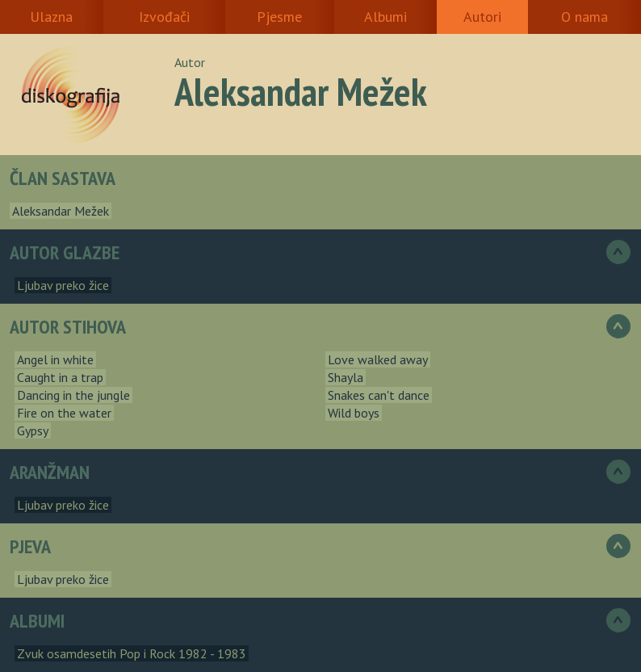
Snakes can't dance (379, 395)
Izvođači (164, 17)
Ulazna (51, 17)
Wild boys (354, 413)
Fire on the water (64, 413)
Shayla (346, 377)
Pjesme (279, 17)
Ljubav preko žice (63, 285)
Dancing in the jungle (73, 395)
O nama (584, 17)
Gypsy (33, 430)
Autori (482, 17)
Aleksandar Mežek (61, 211)
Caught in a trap (60, 377)
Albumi (385, 17)
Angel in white (55, 359)
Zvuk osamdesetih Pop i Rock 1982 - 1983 (132, 653)
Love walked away (378, 359)
